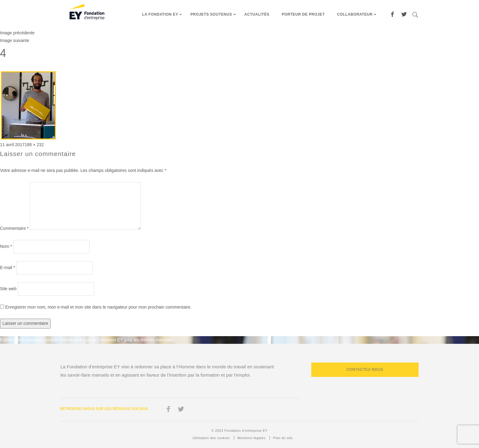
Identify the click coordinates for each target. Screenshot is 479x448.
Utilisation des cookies (211, 438)
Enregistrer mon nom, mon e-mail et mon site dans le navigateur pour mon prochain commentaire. (98, 307)
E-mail (8, 268)
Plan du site (283, 438)
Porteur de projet (303, 14)
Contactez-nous (365, 370)
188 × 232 (34, 145)
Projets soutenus (211, 14)
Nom (6, 246)
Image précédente (17, 33)
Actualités (257, 14)
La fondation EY (160, 14)
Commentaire (14, 228)
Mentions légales (251, 438)
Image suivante (15, 40)
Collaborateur (355, 14)
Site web (8, 289)
